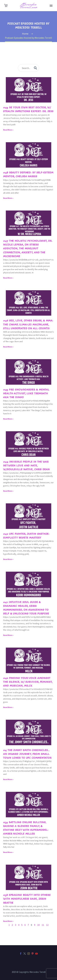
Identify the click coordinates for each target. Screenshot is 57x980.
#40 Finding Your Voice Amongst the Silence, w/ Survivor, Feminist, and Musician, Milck (28, 682)
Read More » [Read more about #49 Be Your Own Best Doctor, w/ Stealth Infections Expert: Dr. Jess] (8, 130)
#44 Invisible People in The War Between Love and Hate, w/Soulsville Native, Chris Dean (26, 465)
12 (47, 925)
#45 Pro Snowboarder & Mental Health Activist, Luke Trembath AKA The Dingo (26, 393)
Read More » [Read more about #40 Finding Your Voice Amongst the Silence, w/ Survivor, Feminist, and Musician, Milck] (8, 707)
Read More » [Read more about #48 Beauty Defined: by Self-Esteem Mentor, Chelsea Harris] (8, 198)
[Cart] (6, 6)
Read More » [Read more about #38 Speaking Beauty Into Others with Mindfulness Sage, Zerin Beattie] (8, 921)
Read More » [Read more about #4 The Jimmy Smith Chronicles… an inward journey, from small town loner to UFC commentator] (8, 779)
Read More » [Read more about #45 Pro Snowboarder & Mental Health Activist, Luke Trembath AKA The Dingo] (8, 419)
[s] (29, 68)
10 (38, 925)
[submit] (35, 68)
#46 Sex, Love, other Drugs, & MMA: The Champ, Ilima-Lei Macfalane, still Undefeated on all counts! (28, 324)
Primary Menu (51, 6)
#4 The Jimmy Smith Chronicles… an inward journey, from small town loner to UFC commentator (27, 754)
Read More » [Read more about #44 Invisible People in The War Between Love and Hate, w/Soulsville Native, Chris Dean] (8, 491)
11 (43, 925)
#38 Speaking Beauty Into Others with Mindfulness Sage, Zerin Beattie (27, 899)
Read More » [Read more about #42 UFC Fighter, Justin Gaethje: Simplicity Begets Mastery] (8, 559)
